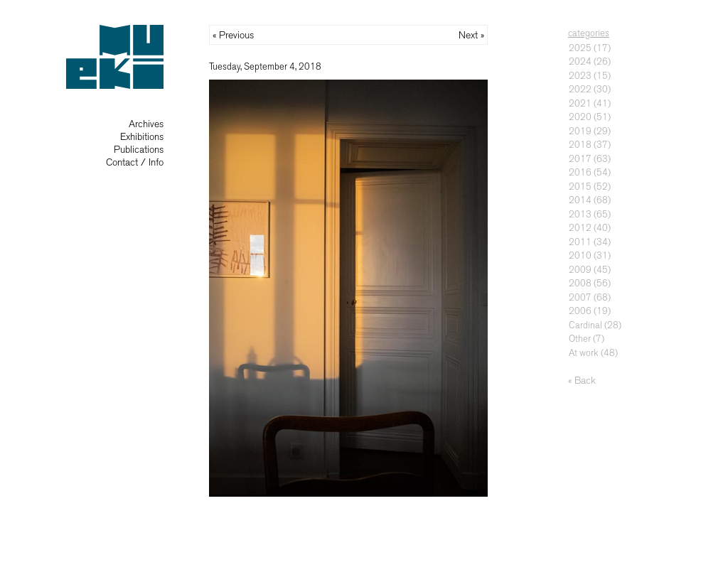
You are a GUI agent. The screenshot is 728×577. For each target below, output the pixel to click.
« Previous (233, 35)
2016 (580, 172)
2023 (580, 76)
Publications (139, 150)
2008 (580, 283)
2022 (580, 89)
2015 (580, 187)
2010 (580, 255)
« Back (582, 381)
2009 (580, 270)
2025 (580, 48)
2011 (580, 242)
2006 (580, 311)
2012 (580, 228)
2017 (580, 159)
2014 (580, 200)
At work (584, 353)
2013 (580, 214)
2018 (580, 145)
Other (580, 339)
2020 (580, 117)
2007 (580, 297)
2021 (580, 103)
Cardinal (585, 325)
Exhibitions (142, 137)
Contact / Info (135, 162)
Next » (471, 35)
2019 (580, 131)
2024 (580, 61)
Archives (146, 124)
